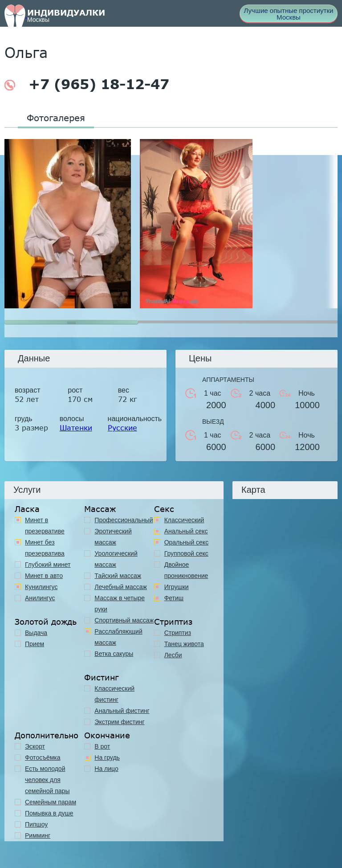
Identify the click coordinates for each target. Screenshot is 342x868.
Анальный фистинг (122, 711)
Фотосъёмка (43, 757)
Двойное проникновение (186, 570)
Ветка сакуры (114, 654)
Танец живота (184, 644)
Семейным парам (51, 802)
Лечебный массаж (121, 587)
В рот (102, 746)
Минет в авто (44, 576)
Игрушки (177, 587)
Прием (35, 644)
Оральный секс (187, 542)
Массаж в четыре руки (120, 604)
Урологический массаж (116, 559)
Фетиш (174, 598)
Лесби (173, 655)
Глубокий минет (48, 565)
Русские (122, 428)
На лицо (106, 769)
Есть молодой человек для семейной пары (47, 780)
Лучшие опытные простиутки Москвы (289, 14)
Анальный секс (186, 531)
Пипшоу (36, 824)
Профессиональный (124, 520)
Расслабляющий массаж (118, 637)
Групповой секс (186, 553)
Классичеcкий (184, 520)
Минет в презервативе (45, 526)
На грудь (107, 757)
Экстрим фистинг (119, 722)
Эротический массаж (113, 537)
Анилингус (40, 598)
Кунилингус (41, 587)
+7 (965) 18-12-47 (87, 84)
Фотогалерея (56, 118)
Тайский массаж (118, 576)
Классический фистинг (114, 694)
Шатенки (76, 428)
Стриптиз (178, 633)
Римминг (38, 835)
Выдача (36, 633)
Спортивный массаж (124, 620)
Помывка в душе (49, 813)
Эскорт (35, 746)
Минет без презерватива (45, 548)
